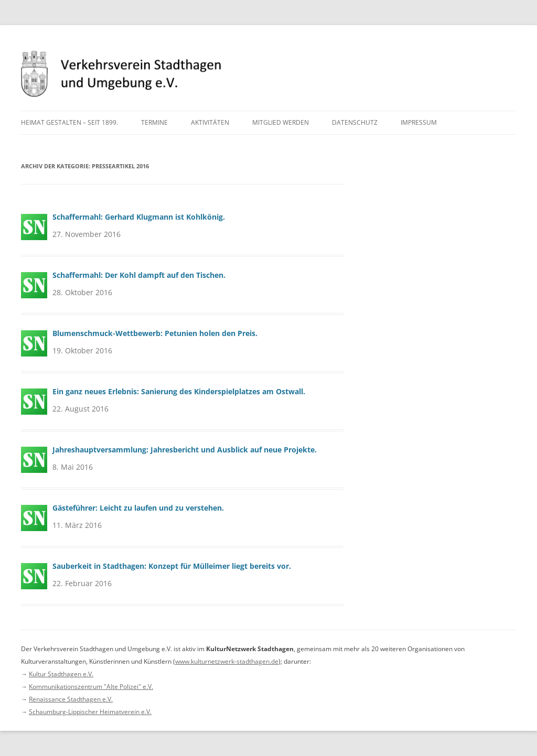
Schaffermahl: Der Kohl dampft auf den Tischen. (139, 275)
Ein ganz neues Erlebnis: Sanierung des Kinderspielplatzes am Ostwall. (179, 391)
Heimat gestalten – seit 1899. (69, 122)
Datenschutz (355, 122)
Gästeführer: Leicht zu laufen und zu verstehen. (138, 508)
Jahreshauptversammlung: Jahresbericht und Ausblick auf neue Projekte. (185, 450)
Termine (154, 122)
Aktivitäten (210, 122)
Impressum (419, 122)
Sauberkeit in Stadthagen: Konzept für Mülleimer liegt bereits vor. (172, 566)
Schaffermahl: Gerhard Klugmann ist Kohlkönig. (139, 217)
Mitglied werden (281, 122)
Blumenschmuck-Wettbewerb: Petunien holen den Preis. (155, 333)
